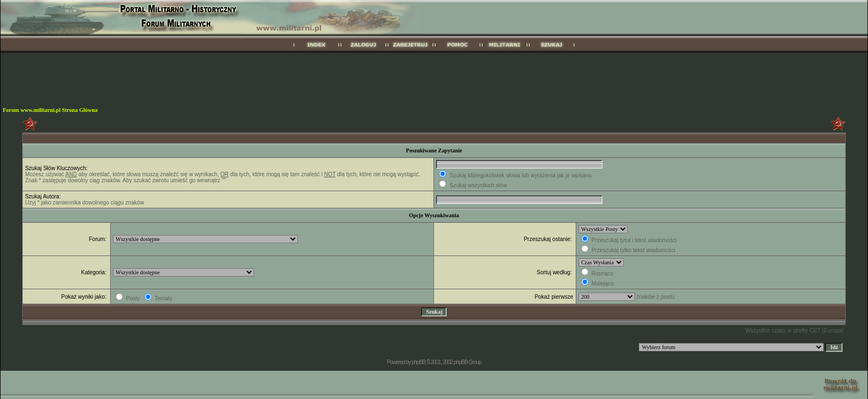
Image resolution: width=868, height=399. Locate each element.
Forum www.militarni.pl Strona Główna (50, 110)
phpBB (418, 362)
